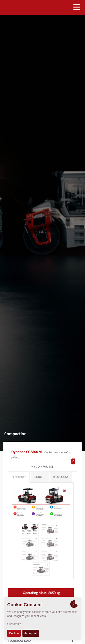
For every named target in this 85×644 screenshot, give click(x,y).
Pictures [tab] (40, 477)
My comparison (53, 466)
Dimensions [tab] (61, 477)
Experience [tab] (19, 477)
